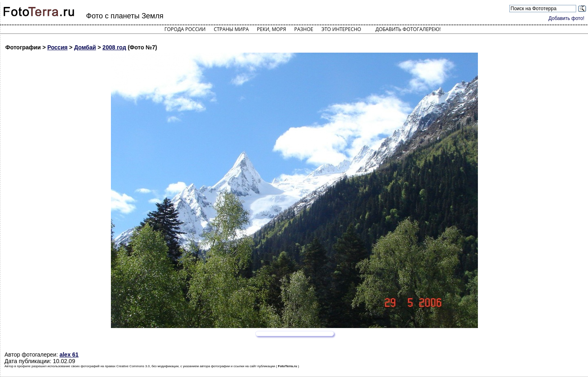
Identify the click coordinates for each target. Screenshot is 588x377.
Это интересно (341, 29)
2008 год (114, 47)
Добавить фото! (566, 18)
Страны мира (231, 29)
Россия (57, 47)
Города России (185, 29)
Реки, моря (271, 29)
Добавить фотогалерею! (408, 29)
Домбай (85, 47)
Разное (304, 29)
